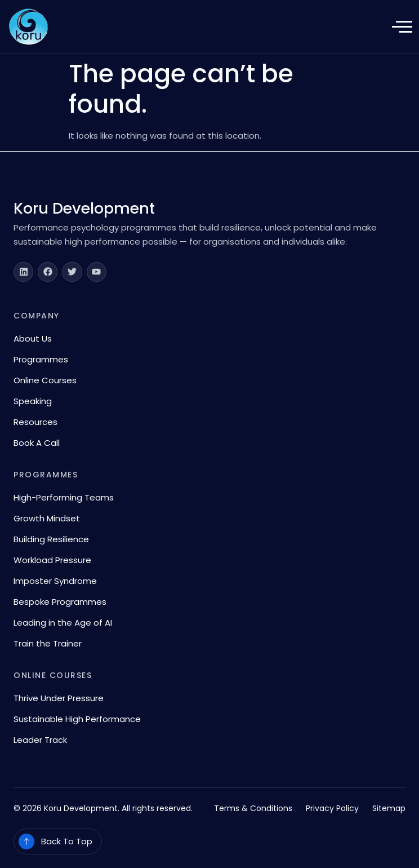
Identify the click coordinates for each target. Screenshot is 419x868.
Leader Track (40, 740)
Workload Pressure (52, 560)
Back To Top (67, 841)
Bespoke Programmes (60, 602)
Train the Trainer (48, 643)
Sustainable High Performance (77, 719)
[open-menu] (402, 28)
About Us (33, 338)
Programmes (41, 359)
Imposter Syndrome (55, 581)
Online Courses (45, 380)
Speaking (33, 401)
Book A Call (37, 443)
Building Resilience (51, 539)
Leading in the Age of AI (63, 623)
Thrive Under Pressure (59, 698)
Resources (35, 422)
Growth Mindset (47, 518)
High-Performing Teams (64, 497)
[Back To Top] (26, 842)
